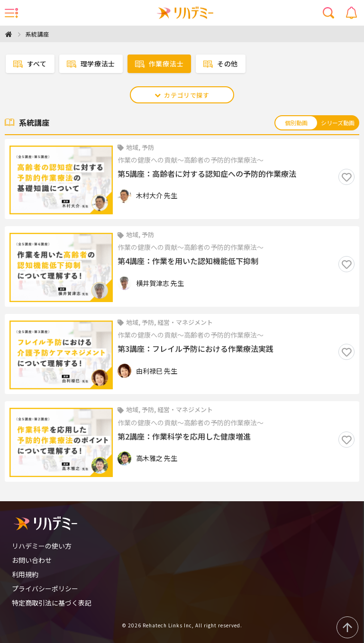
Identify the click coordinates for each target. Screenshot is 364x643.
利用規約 (25, 574)
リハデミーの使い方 (42, 546)
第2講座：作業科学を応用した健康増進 (184, 437)
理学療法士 (91, 64)
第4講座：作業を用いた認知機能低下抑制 (188, 261)
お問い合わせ (32, 560)
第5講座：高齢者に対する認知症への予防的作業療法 (207, 174)
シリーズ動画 (338, 123)
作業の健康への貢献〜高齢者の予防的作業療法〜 (191, 160)
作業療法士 (159, 64)
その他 (221, 64)
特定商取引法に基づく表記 (52, 603)
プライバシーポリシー (45, 588)
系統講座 (37, 34)
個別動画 (296, 123)
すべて (30, 64)
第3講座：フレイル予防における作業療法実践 (196, 349)
